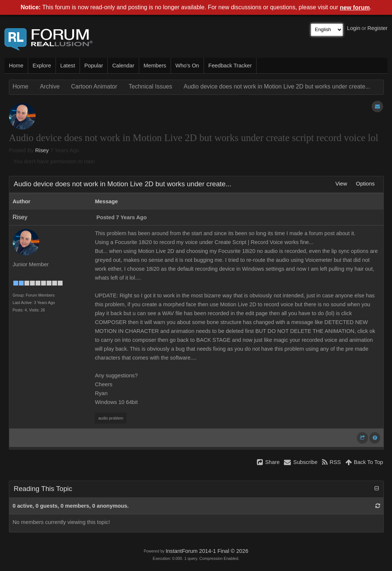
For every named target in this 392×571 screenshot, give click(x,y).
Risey (42, 150)
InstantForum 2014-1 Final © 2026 (207, 551)
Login (354, 28)
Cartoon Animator (94, 86)
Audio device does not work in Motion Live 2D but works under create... (277, 86)
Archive (50, 86)
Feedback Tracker (230, 66)
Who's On (187, 66)
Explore (42, 66)
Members (155, 66)
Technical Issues (150, 86)
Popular (94, 66)
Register (377, 28)
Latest (68, 66)
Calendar (123, 66)
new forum (355, 8)
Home (16, 66)
